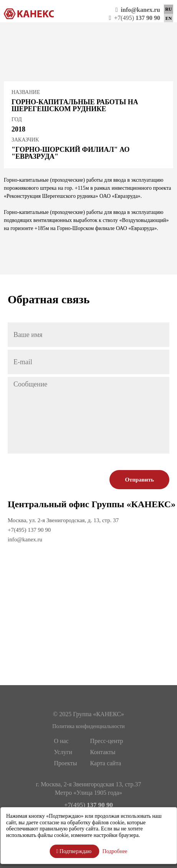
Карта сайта (106, 763)
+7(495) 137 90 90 (29, 530)
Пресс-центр (107, 741)
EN (169, 18)
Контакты (103, 752)
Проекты (65, 763)
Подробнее (115, 851)
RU (168, 9)
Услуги (63, 752)
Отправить (139, 480)
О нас (61, 741)
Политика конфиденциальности (88, 726)
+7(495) (134, 18)
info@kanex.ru (25, 539)
